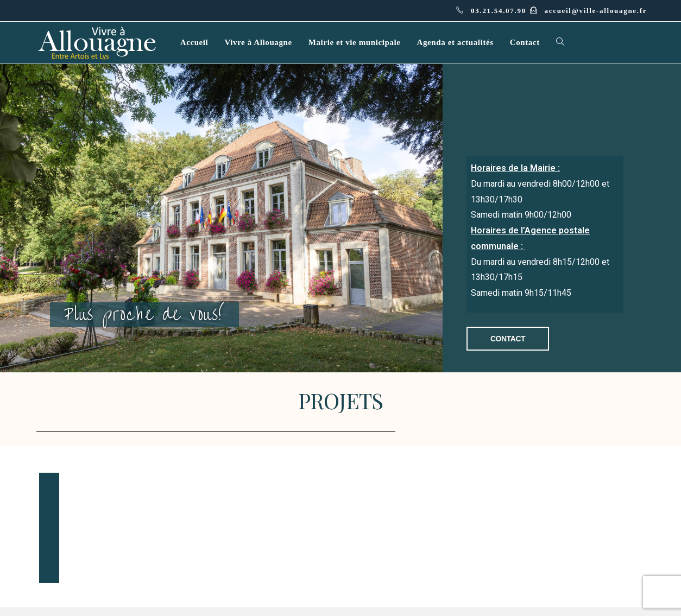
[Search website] (560, 43)
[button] (508, 339)
